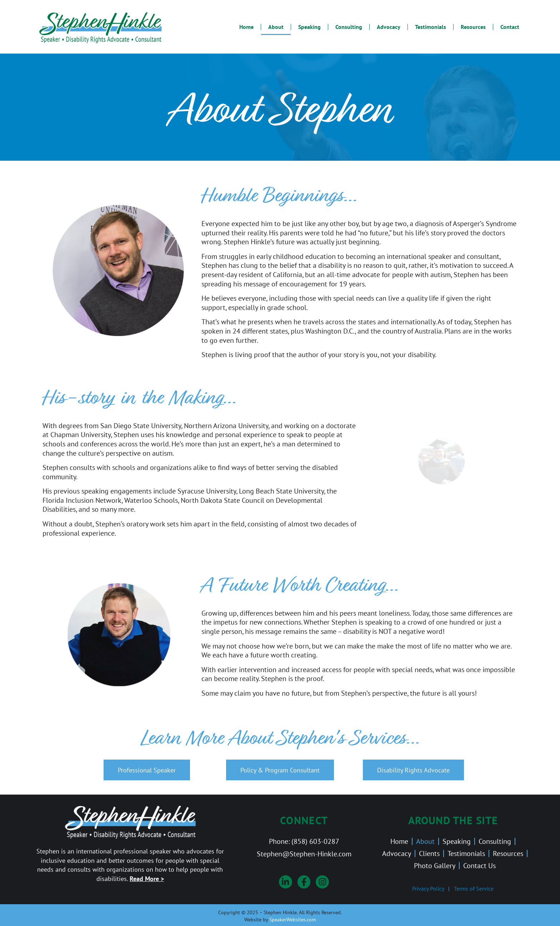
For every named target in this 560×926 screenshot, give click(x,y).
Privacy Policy (428, 889)
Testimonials (431, 27)
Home (246, 27)
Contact (510, 27)
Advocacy (389, 27)
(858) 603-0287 (315, 841)
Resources (473, 27)
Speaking (309, 27)
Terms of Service (474, 889)
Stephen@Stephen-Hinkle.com (304, 854)
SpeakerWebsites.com (292, 919)
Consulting (349, 27)
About (276, 27)
